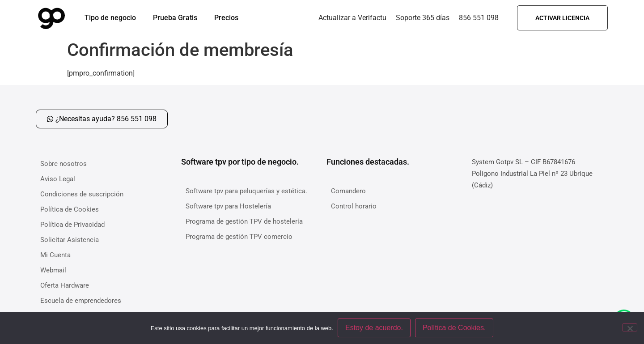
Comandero (348, 191)
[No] (630, 327)
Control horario (354, 206)
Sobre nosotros (64, 164)
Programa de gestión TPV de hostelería (244, 221)
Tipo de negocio (110, 18)
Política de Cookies (70, 209)
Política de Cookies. (454, 328)
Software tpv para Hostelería (228, 206)
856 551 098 (479, 18)
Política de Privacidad (72, 225)
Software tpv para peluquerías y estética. (246, 191)
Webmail (53, 270)
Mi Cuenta (55, 255)
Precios (226, 18)
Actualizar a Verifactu (352, 18)
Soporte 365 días (423, 18)
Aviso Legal (58, 179)
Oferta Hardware (65, 285)
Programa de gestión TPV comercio (239, 237)
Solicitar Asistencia (70, 240)
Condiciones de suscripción (82, 194)
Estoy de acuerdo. (374, 328)
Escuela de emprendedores (81, 301)
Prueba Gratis (175, 18)
